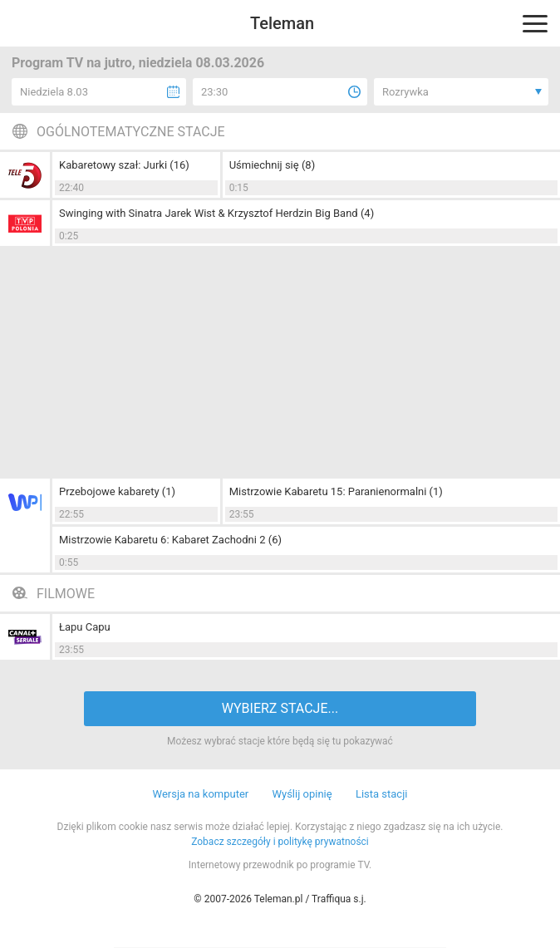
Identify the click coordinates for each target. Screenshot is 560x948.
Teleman (282, 23)
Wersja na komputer (201, 794)
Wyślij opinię (302, 794)
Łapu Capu (85, 627)
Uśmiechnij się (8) (273, 165)
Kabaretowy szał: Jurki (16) (124, 165)
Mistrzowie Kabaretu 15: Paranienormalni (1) (336, 491)
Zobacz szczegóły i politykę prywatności (280, 842)
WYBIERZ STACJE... (280, 708)
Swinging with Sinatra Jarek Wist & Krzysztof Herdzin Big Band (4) (216, 213)
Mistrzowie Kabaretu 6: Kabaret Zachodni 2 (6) (170, 540)
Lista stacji (382, 794)
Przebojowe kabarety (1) (117, 491)
